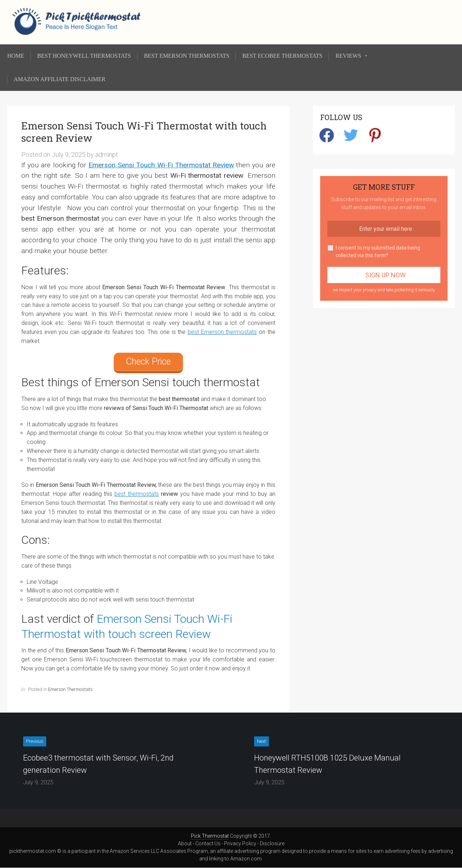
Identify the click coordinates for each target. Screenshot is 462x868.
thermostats (142, 494)
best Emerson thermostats (222, 332)
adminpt (107, 155)
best (120, 494)
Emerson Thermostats (70, 689)
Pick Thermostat (210, 836)
